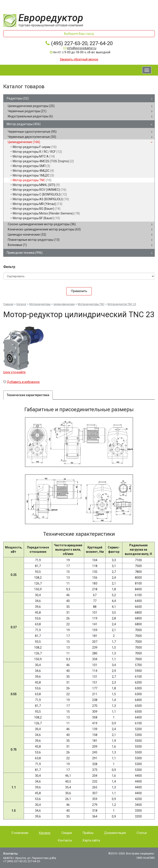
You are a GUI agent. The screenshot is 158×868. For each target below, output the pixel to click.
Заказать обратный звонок (79, 59)
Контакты (65, 840)
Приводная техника (25, 253)
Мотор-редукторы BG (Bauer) (37, 209)
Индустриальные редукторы (30, 116)
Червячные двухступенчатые (32, 137)
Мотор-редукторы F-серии (35, 147)
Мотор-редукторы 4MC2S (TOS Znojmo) (43, 161)
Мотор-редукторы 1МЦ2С (33, 175)
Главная (8, 304)
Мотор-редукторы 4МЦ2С (33, 171)
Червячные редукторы (27, 111)
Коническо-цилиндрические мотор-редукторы (44, 229)
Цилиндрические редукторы (31, 106)
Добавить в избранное (23, 382)
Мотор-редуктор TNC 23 (122, 304)
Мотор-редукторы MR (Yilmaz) (38, 204)
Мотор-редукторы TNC (32, 180)
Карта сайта (91, 840)
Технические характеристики (28, 395)
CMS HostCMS (146, 858)
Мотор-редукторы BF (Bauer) (36, 218)
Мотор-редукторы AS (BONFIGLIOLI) (41, 199)
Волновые (17, 245)
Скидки (67, 833)
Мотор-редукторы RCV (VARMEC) (39, 190)
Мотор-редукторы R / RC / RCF (37, 152)
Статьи (142, 833)
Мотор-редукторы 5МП (31, 166)
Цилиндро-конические (27, 235)
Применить (79, 291)
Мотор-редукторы (24, 124)
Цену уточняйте (14, 372)
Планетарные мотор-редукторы (34, 240)
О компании (20, 833)
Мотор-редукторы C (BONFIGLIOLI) (40, 194)
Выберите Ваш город (79, 34)
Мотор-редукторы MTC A (34, 156)
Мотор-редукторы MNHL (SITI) (36, 185)
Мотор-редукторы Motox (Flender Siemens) (46, 213)
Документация (115, 833)
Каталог (21, 304)
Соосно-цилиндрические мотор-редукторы (42, 224)
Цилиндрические (24, 142)
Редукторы (18, 98)
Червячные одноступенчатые (32, 132)
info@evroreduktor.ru (82, 48)
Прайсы (88, 833)
